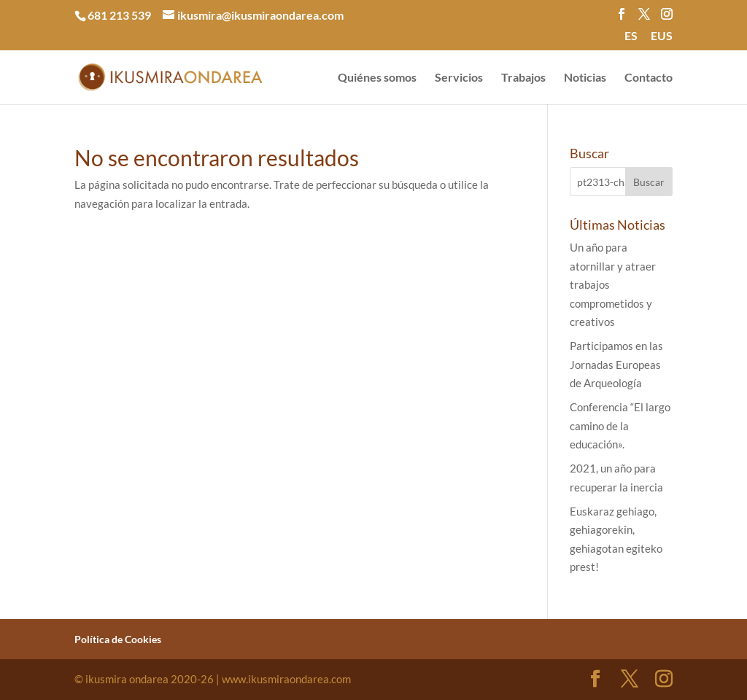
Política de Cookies (118, 639)
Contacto (649, 78)
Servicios (459, 78)
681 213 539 (119, 15)
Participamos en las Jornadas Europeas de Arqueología (616, 364)
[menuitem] (631, 40)
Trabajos (523, 78)
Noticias (585, 78)
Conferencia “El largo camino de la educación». (620, 425)
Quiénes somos (377, 78)
